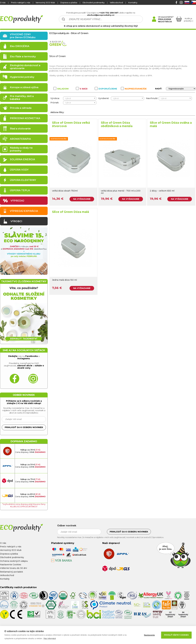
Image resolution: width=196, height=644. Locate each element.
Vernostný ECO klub (45, 3)
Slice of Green (80, 33)
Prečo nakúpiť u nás (21, 3)
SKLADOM (61, 89)
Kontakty (133, 3)
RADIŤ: (159, 89)
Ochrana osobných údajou (14, 561)
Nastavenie (149, 635)
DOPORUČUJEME (106, 89)
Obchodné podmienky (94, 3)
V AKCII (82, 89)
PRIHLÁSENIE (165, 19)
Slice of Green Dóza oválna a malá (171, 124)
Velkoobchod (116, 3)
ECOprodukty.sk (59, 33)
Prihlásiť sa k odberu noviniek (24, 427)
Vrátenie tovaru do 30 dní (13, 568)
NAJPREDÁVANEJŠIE (134, 89)
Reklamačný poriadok (11, 572)
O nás (3, 3)
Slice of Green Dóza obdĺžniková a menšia (117, 124)
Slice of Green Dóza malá (71, 212)
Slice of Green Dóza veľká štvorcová (71, 124)
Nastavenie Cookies (11, 565)
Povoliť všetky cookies (176, 635)
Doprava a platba (69, 3)
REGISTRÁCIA (165, 22)
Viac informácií (50, 638)
